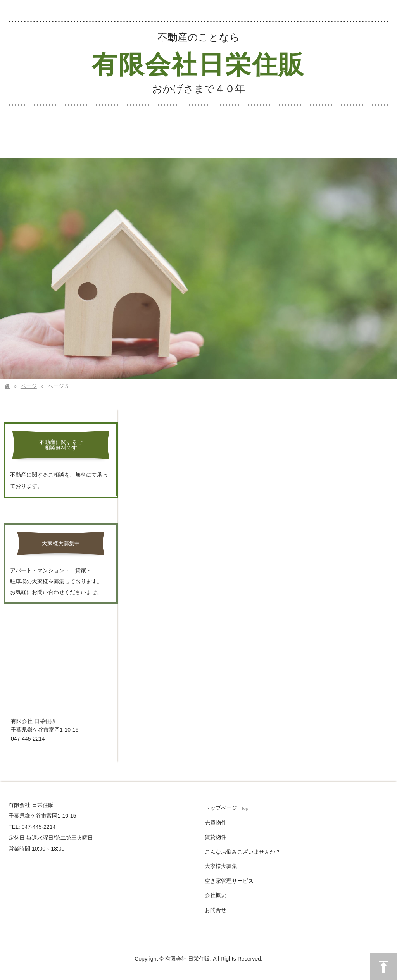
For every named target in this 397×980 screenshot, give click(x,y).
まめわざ (172, 977)
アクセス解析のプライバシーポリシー (218, 977)
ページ (29, 379)
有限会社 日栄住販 (188, 951)
